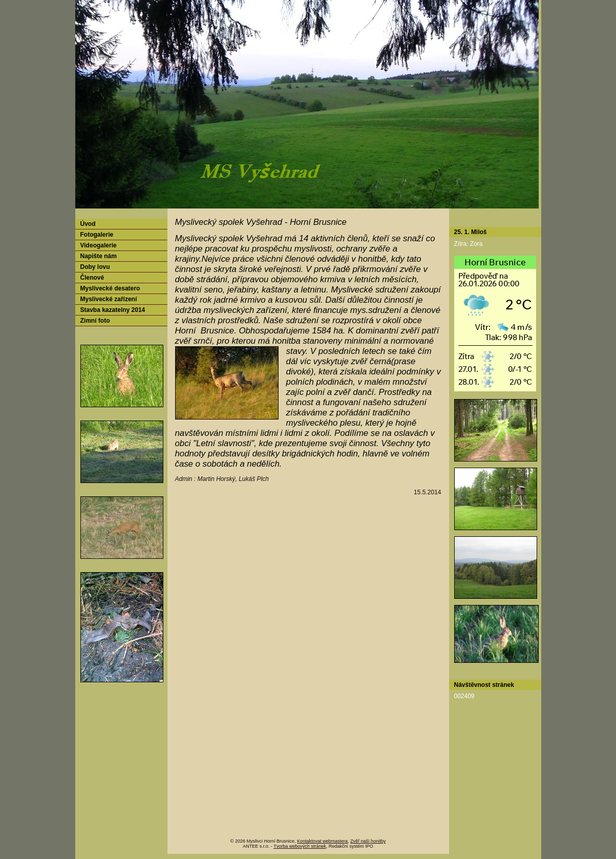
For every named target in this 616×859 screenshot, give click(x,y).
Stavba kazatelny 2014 (113, 310)
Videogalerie (99, 245)
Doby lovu (95, 267)
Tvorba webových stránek (300, 846)
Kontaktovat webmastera (322, 841)
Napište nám (99, 256)
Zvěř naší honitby (368, 841)
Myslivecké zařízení (109, 299)
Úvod (88, 224)
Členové (92, 278)
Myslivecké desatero (110, 288)
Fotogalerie (97, 235)
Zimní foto (95, 321)
